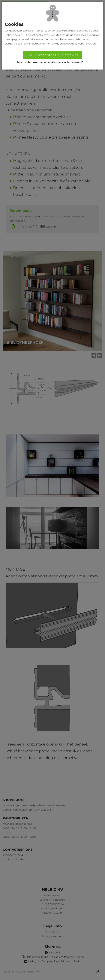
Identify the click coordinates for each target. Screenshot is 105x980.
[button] (52, 62)
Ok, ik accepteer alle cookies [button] (52, 55)
